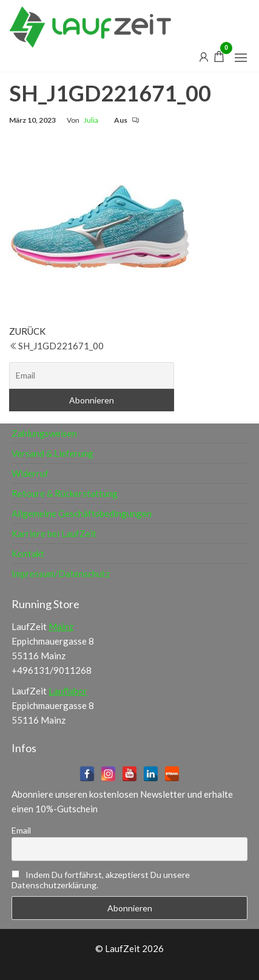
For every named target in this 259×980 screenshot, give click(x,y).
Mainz (61, 626)
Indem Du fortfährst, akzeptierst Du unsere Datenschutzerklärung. (101, 880)
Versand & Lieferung (52, 453)
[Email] (92, 375)
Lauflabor (68, 691)
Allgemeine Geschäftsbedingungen (82, 513)
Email (21, 830)
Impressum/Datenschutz (61, 574)
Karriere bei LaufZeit (54, 533)
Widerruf (30, 473)
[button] (241, 58)
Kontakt (28, 553)
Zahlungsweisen (44, 433)
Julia (91, 120)
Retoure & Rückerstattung (65, 493)
